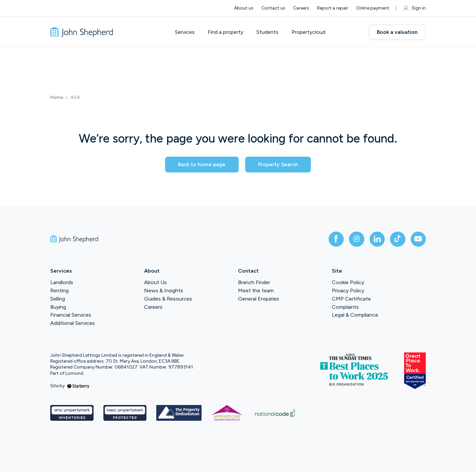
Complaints (345, 308)
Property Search (281, 164)
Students (269, 32)
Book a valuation (397, 32)
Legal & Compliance (355, 316)
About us (244, 8)
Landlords (62, 283)
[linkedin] (376, 239)
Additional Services (73, 324)
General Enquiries (259, 299)
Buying (58, 308)
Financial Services (71, 316)
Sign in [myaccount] (414, 8)
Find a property (227, 32)
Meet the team (256, 291)
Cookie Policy (348, 283)
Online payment (373, 8)
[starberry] (78, 386)
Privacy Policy (348, 291)
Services (186, 32)
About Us (155, 283)
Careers (301, 8)
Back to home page (199, 164)
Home (57, 98)
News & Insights (164, 291)
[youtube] (418, 239)
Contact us (273, 8)
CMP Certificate (351, 299)
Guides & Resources (168, 299)
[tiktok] (397, 239)
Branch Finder (254, 283)
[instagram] (355, 239)
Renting (59, 291)
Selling (58, 299)
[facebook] (334, 239)
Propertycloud (310, 32)
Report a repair (333, 8)
